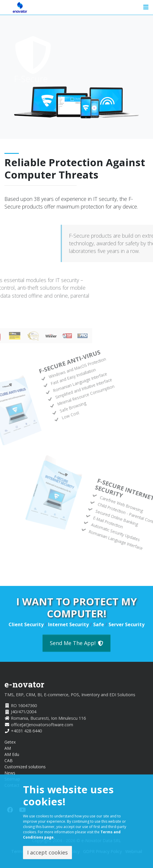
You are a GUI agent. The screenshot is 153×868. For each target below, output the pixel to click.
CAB (9, 760)
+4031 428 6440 (26, 731)
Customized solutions (25, 767)
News (10, 773)
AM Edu (12, 754)
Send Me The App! (76, 643)
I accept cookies (47, 852)
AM (8, 748)
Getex (10, 742)
